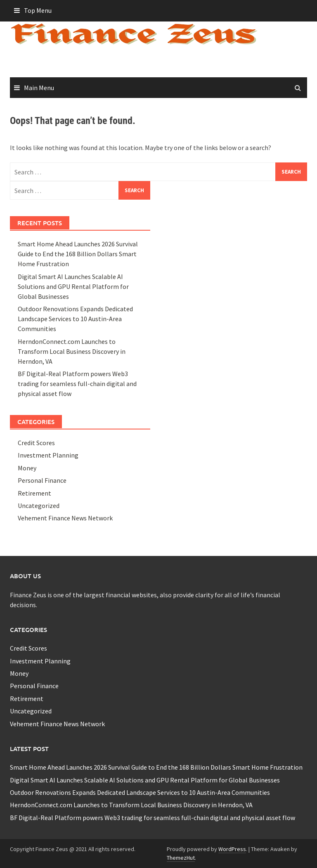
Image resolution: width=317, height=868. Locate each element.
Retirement (34, 493)
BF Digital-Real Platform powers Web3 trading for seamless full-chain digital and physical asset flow (77, 384)
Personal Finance (42, 480)
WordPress (232, 849)
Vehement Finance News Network (65, 518)
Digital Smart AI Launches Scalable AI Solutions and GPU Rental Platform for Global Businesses (73, 286)
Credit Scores (36, 443)
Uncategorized (39, 506)
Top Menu (38, 10)
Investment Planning (48, 455)
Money (27, 468)
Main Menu (39, 88)
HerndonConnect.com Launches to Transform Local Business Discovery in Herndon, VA (72, 351)
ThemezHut (181, 858)
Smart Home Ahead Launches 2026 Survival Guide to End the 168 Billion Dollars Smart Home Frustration (78, 254)
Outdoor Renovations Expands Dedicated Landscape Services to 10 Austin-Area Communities (75, 319)
